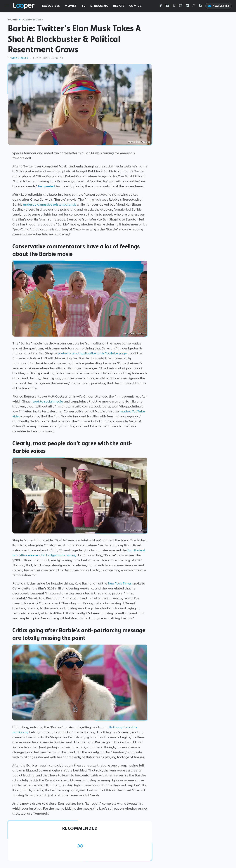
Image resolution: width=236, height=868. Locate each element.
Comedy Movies (32, 20)
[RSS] (201, 7)
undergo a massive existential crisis (50, 204)
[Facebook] (161, 7)
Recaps (119, 6)
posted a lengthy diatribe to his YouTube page (92, 353)
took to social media (48, 401)
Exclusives (51, 6)
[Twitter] (174, 7)
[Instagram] (181, 7)
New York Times (120, 583)
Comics (135, 6)
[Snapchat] (194, 7)
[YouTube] (167, 7)
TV (84, 6)
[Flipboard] (187, 7)
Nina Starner (20, 58)
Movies (71, 6)
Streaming (99, 6)
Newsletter (218, 6)
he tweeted (46, 186)
